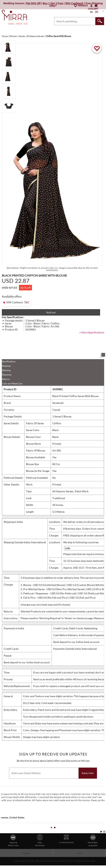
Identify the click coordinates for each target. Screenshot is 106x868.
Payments (7, 375)
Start (101, 832)
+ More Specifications (92, 332)
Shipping (6, 366)
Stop (104, 832)
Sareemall (58, 403)
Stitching (6, 370)
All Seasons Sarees (63, 491)
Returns (6, 379)
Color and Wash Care (12, 384)
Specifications (9, 361)
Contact (26, 853)
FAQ (79, 853)
